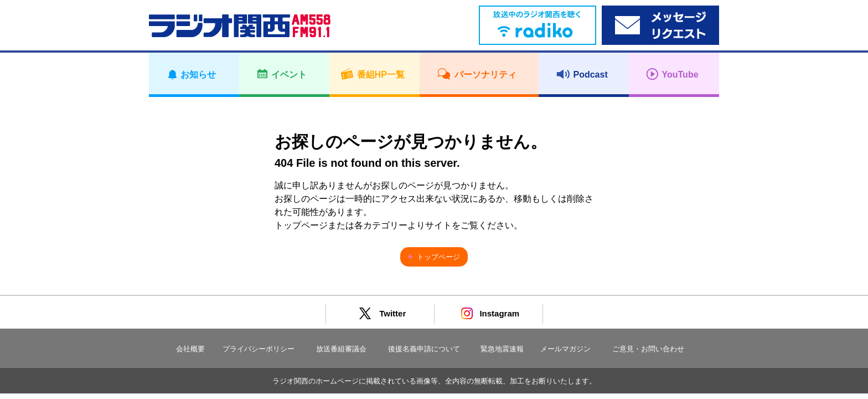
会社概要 (190, 349)
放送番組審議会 (341, 349)
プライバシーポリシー (259, 349)
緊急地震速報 (502, 349)
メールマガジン (565, 349)
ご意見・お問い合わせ (648, 349)
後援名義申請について (424, 349)
